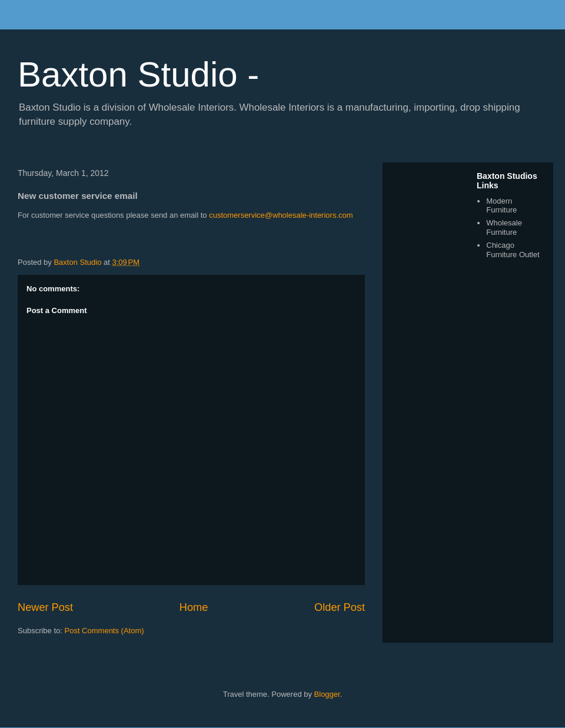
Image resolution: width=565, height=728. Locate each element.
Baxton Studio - (138, 74)
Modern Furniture (501, 206)
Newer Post (45, 607)
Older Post (340, 607)
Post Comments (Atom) (104, 631)
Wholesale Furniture (504, 227)
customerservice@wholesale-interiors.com (281, 215)
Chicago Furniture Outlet (513, 250)
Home (194, 607)
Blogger (327, 694)
